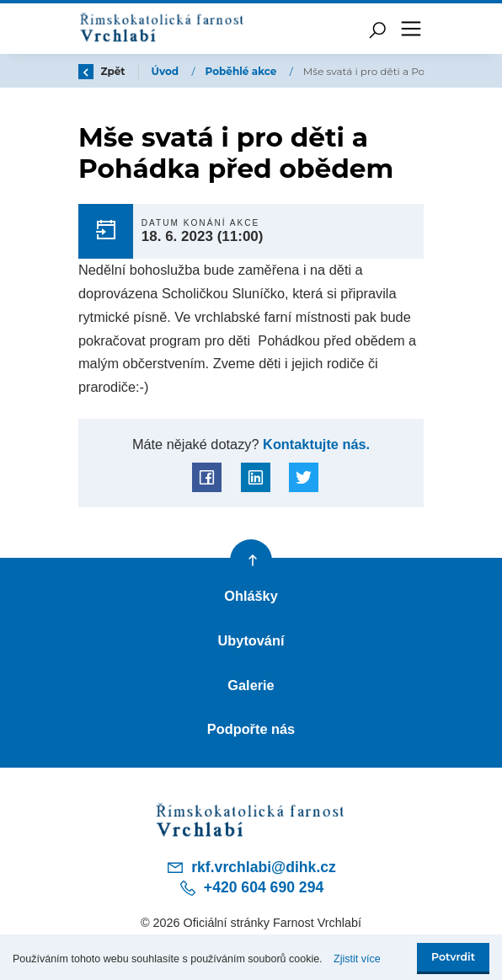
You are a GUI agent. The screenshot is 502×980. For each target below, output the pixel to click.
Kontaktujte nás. (315, 444)
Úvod (167, 71)
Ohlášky (251, 596)
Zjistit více (357, 959)
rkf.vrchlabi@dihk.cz (251, 867)
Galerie (251, 685)
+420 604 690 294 (251, 888)
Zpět (102, 71)
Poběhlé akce (243, 71)
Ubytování (251, 640)
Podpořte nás (251, 729)
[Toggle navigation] (411, 29)
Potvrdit (453, 957)
